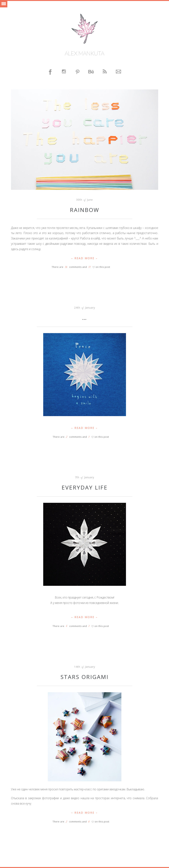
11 (90, 267)
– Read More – (84, 258)
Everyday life (85, 487)
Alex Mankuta (84, 53)
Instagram (64, 72)
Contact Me (119, 72)
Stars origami (84, 677)
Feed (105, 72)
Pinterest (78, 72)
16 (66, 267)
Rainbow (85, 210)
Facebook (51, 72)
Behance (91, 72)
